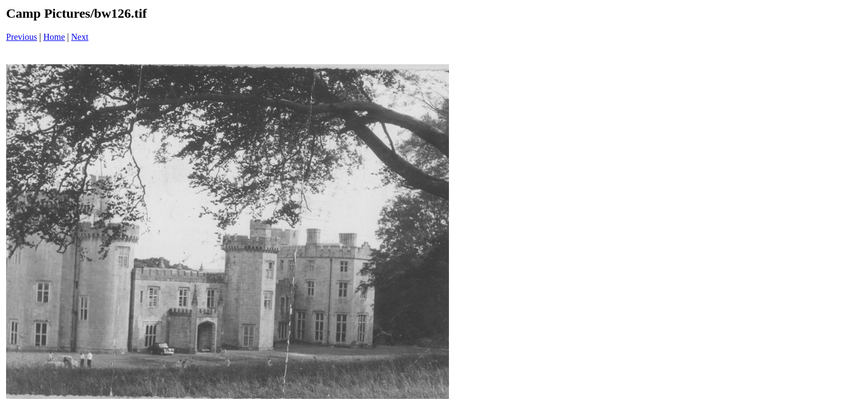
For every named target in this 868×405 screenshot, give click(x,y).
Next (80, 37)
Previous (22, 37)
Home (54, 37)
